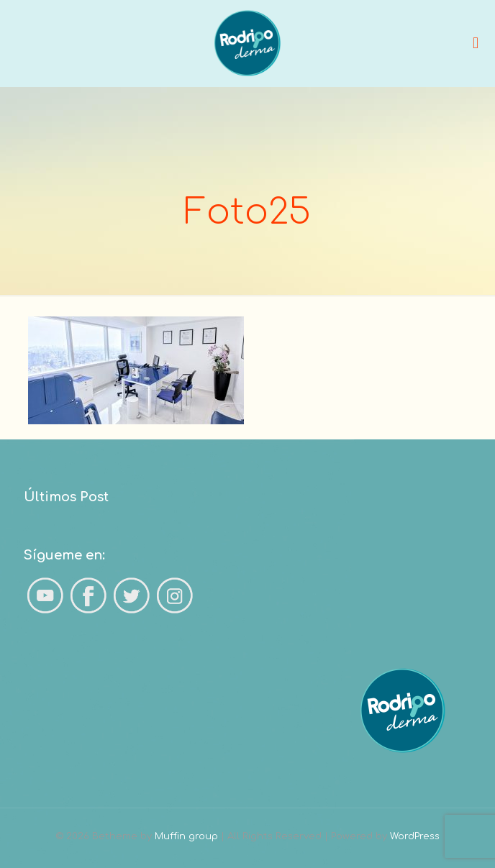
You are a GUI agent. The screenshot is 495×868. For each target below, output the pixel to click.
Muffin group (186, 836)
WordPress (415, 836)
